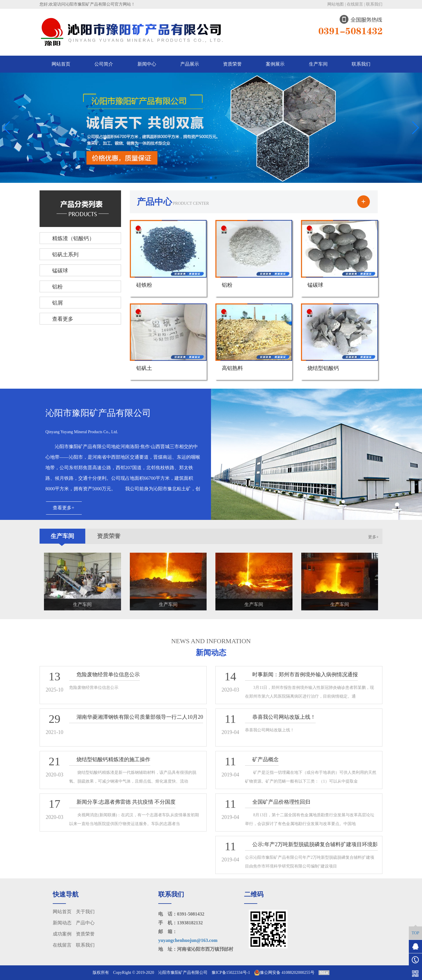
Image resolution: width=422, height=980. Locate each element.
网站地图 (336, 4)
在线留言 (355, 4)
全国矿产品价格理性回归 (281, 802)
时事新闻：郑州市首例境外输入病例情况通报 (305, 675)
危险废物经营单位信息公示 (108, 675)
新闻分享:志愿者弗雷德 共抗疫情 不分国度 (126, 802)
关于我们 (85, 912)
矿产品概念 (266, 759)
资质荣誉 (232, 64)
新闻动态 (62, 923)
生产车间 (318, 64)
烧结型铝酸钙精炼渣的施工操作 (113, 759)
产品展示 (190, 64)
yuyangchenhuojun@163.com (188, 940)
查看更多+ (63, 508)
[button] (206, 178)
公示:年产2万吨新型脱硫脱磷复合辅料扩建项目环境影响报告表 (311, 850)
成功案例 (62, 934)
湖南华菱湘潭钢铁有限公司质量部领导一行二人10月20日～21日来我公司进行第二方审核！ (136, 723)
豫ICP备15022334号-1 (231, 973)
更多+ (373, 537)
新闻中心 (147, 64)
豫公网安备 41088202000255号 (284, 973)
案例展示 (275, 64)
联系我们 (374, 4)
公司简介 (104, 64)
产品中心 (85, 923)
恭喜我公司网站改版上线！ (284, 717)
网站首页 (61, 64)
